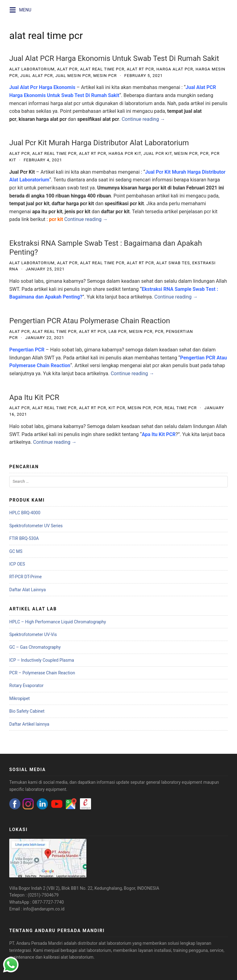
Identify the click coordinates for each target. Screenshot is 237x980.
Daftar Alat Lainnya (27, 590)
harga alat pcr (175, 69)
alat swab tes (173, 263)
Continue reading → (143, 119)
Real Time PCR (181, 408)
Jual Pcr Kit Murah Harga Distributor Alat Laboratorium (99, 143)
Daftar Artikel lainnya (29, 724)
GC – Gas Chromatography (35, 647)
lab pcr (118, 331)
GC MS (16, 551)
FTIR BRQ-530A (24, 538)
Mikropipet (19, 698)
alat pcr (67, 69)
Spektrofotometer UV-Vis (33, 634)
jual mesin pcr (73, 76)
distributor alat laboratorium (105, 943)
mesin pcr (105, 76)
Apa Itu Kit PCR (34, 397)
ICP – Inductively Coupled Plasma (42, 660)
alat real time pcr (102, 69)
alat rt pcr (140, 69)
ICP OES (17, 564)
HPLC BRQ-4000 (25, 513)
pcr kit (56, 219)
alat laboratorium (32, 69)
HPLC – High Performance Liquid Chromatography (58, 622)
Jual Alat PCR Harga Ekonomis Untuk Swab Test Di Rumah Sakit (114, 58)
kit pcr (117, 408)
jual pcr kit (158, 153)
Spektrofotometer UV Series (36, 526)
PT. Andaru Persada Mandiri (36, 943)
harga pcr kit (125, 153)
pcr (204, 153)
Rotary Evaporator (26, 685)
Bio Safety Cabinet (27, 711)
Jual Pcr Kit (22, 172)
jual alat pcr (36, 76)
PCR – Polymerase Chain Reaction (42, 673)
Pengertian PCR (27, 350)
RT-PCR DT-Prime (25, 577)
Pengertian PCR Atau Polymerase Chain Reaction (90, 321)
